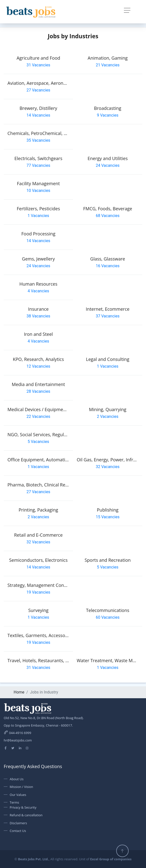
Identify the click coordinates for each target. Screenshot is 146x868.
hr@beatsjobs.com (18, 740)
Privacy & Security (23, 807)
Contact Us (18, 831)
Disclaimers (18, 823)
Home (19, 692)
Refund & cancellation (26, 815)
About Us (17, 779)
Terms (14, 802)
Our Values (18, 795)
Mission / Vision (21, 787)
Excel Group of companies (111, 859)
